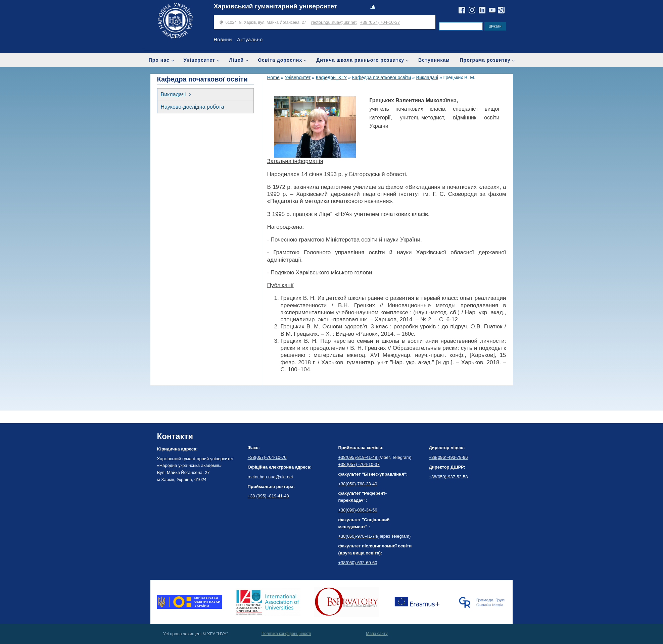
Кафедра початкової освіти (382, 77)
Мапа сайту (377, 634)
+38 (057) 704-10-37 (380, 22)
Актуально (250, 40)
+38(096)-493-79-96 (448, 457)
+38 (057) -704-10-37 (359, 464)
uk (373, 7)
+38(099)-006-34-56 (358, 510)
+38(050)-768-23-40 (358, 484)
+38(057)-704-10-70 (267, 457)
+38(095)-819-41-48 (359, 457)
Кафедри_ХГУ (331, 77)
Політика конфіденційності (286, 634)
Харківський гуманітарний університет (276, 6)
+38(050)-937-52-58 (448, 477)
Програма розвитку (485, 60)
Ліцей (237, 60)
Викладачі (173, 94)
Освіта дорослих (280, 60)
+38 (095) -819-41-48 (268, 496)
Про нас (159, 60)
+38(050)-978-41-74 (358, 536)
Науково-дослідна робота (193, 107)
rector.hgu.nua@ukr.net (334, 22)
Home (273, 77)
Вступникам (434, 60)
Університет (199, 60)
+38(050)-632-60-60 (358, 563)
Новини (223, 40)
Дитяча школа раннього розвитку (360, 60)
